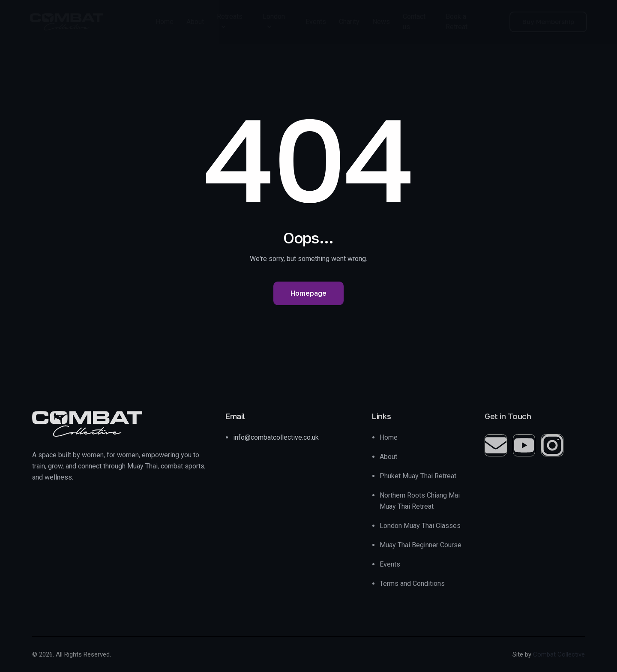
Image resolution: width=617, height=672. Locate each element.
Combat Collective (559, 654)
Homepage (308, 293)
